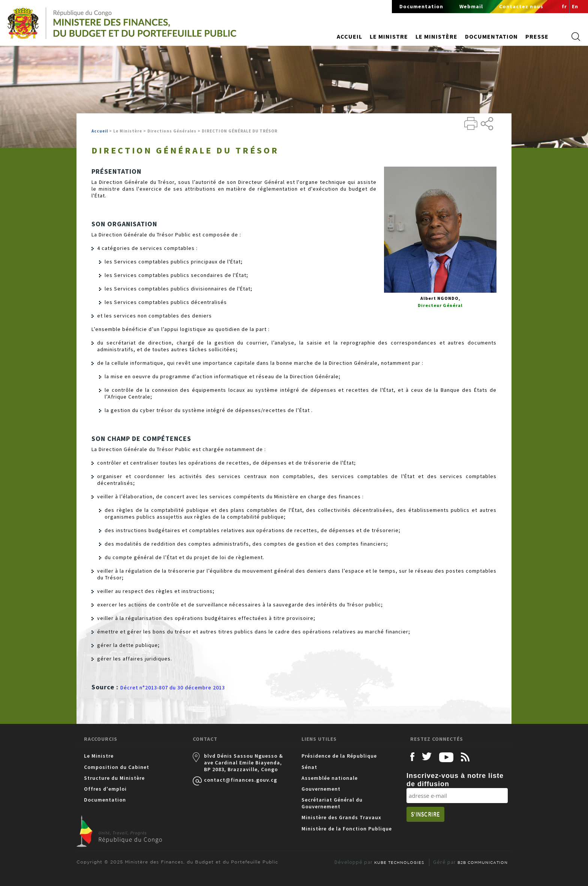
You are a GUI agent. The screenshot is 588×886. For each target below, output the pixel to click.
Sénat (309, 767)
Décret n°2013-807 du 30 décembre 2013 (173, 687)
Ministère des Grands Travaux (341, 817)
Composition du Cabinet (117, 767)
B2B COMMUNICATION (483, 862)
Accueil (349, 36)
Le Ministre (99, 756)
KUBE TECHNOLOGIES (399, 862)
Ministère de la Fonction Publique (347, 829)
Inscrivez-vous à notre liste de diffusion (455, 780)
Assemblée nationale (330, 778)
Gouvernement (321, 789)
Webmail (471, 6)
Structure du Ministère (114, 778)
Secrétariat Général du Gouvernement (332, 803)
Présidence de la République (339, 756)
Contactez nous (521, 6)
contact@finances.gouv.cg (241, 780)
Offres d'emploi (105, 789)
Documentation (421, 6)
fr (564, 6)
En (575, 6)
